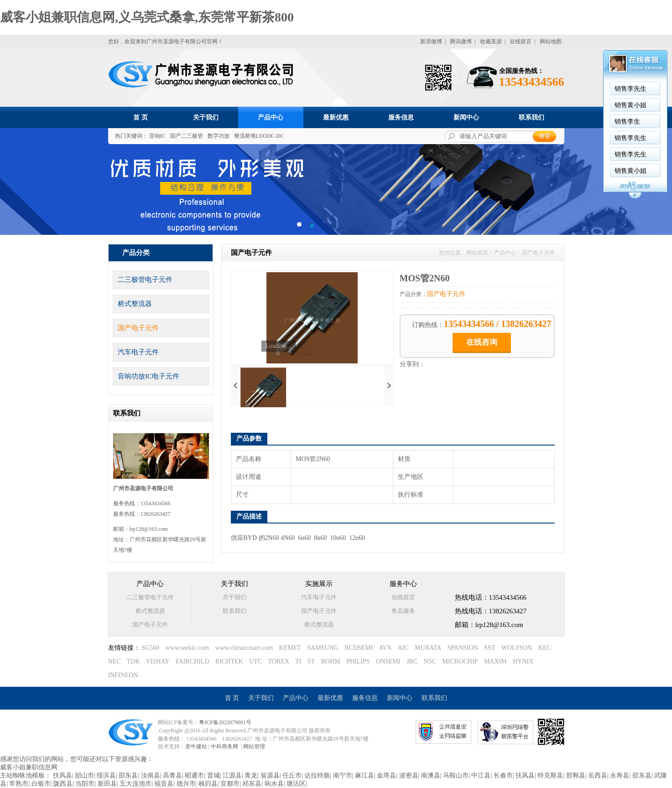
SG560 (150, 648)
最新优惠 (336, 117)
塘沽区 (296, 784)
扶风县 (63, 775)
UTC (255, 661)
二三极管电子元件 (145, 280)
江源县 (232, 775)
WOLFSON (517, 648)
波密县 (409, 775)
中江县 (481, 775)
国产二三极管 (187, 136)
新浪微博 (431, 41)
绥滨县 (106, 775)
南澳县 (431, 775)
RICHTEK (229, 661)
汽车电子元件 (138, 352)
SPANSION (463, 648)
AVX (385, 648)
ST (311, 661)
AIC (403, 648)
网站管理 (254, 747)
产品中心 (271, 117)
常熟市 (19, 784)
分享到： (412, 364)
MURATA (428, 648)
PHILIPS (358, 661)
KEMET (290, 648)
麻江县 (365, 775)
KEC (545, 648)
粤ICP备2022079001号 (225, 722)
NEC (115, 661)
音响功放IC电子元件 (148, 376)
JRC (412, 661)
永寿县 (620, 775)
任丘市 (292, 775)
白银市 (41, 784)
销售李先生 (630, 89)
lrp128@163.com (149, 529)
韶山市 (84, 775)
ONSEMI (388, 661)
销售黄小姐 (630, 105)
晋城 (214, 775)
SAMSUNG (323, 648)
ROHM (331, 661)
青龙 (251, 775)
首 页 (141, 117)
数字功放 (219, 136)
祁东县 (252, 784)
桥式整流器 (135, 304)
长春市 (503, 775)
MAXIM (495, 661)
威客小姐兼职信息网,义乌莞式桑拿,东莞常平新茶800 (147, 17)
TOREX (278, 661)
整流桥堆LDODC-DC (259, 136)
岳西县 (598, 775)
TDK (133, 661)
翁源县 (270, 775)
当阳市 (85, 784)
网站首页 (477, 253)
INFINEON (123, 675)
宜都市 (230, 784)
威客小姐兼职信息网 (29, 767)
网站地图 (551, 41)
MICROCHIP (460, 661)
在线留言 (521, 41)
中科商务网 (224, 747)
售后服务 (403, 611)
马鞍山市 (456, 775)
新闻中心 (466, 117)
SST (490, 648)
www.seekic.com (187, 648)
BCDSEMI (359, 648)
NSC (430, 661)
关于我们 (206, 117)
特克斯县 (550, 775)
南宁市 (343, 775)
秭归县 (208, 784)
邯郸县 (576, 775)
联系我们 (531, 117)
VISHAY (158, 661)
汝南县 (151, 775)
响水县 (274, 784)
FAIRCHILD (193, 661)
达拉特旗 (317, 775)
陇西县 (63, 784)
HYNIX (523, 661)
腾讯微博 (461, 41)
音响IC (157, 136)
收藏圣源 (491, 41)
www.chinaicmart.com (244, 648)
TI (298, 661)
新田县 (107, 784)
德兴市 (186, 784)
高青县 (172, 775)
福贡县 (164, 784)
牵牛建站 (196, 747)
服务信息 (401, 117)
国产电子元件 (138, 328)
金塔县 (386, 775)
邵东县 (128, 775)
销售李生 (627, 122)
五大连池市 (135, 784)
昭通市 (194, 775)
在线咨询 (482, 342)
